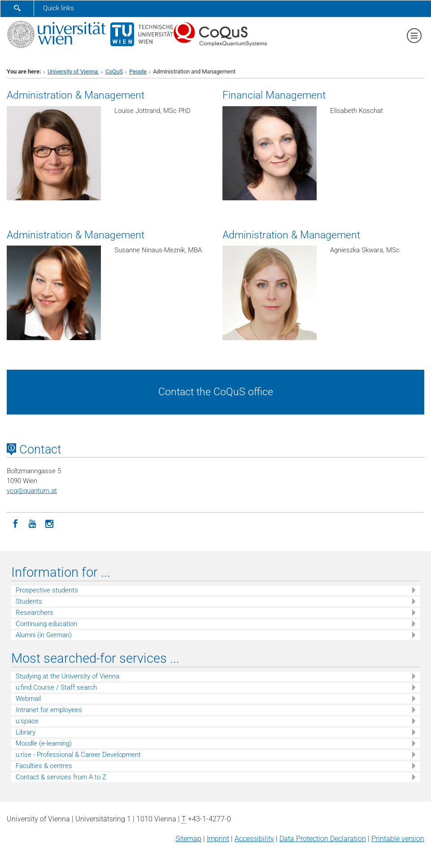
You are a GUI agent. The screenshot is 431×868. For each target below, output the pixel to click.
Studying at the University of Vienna (67, 676)
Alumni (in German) (44, 635)
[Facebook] (15, 523)
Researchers (35, 613)
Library (26, 732)
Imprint (218, 839)
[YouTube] (32, 523)
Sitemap (188, 839)
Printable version (398, 839)
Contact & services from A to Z (61, 777)
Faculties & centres (44, 766)
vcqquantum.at (32, 491)
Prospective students (47, 590)
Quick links (59, 8)
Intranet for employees (49, 710)
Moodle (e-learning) (44, 743)
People (138, 71)
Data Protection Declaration (323, 839)
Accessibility (254, 839)
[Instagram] (49, 523)
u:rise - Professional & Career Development (78, 755)
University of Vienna (73, 71)
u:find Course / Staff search (56, 687)
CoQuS (114, 71)
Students (29, 601)
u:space (27, 721)
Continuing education (46, 624)
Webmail (28, 699)
